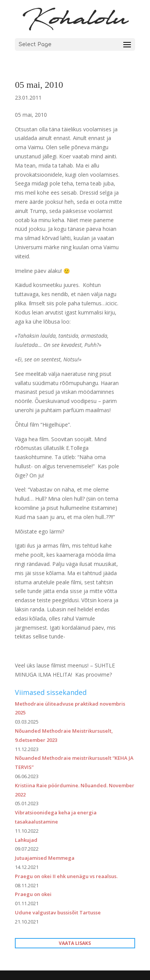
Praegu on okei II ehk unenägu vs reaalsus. (66, 876)
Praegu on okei (33, 894)
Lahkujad (26, 840)
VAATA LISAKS (75, 943)
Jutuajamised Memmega (45, 858)
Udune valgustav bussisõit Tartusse (58, 912)
